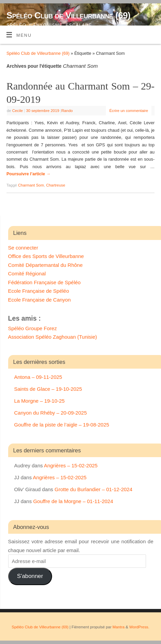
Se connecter (23, 248)
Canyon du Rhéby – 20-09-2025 (51, 413)
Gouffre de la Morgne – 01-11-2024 (73, 501)
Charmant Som (31, 185)
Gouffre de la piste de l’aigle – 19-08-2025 (62, 425)
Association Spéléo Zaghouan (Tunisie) (53, 337)
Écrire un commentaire (129, 111)
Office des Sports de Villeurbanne (46, 256)
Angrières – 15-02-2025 (71, 465)
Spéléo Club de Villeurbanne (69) (68, 15)
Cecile (18, 111)
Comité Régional (27, 273)
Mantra (119, 627)
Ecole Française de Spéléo (39, 291)
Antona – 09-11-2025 (38, 377)
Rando (67, 111)
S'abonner (30, 576)
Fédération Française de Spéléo (44, 282)
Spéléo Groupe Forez (33, 328)
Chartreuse (55, 185)
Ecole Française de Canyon (39, 300)
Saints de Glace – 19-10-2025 (48, 389)
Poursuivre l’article (29, 174)
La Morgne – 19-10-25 (39, 401)
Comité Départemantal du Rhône (45, 265)
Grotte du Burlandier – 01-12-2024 (93, 489)
